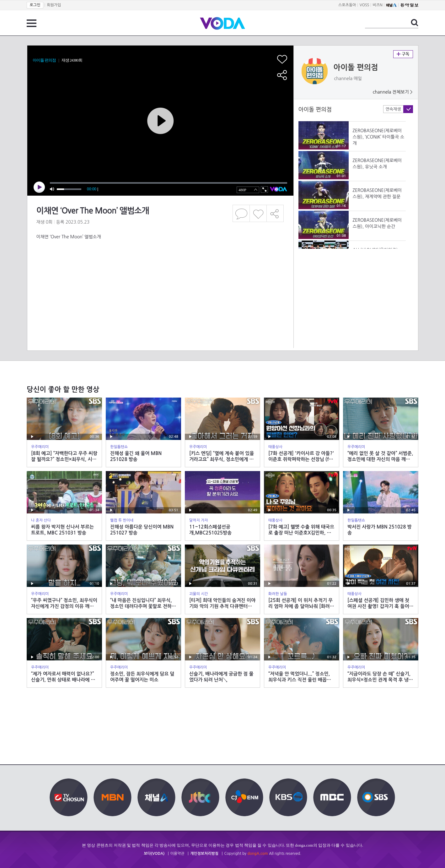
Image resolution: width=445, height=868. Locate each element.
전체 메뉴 (32, 23)
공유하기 (275, 213)
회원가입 (54, 5)
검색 (415, 23)
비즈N (378, 5)
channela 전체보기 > (393, 92)
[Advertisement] (160, 265)
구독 (403, 54)
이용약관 (177, 854)
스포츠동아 (347, 5)
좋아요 (258, 213)
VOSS (365, 5)
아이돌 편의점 (356, 68)
